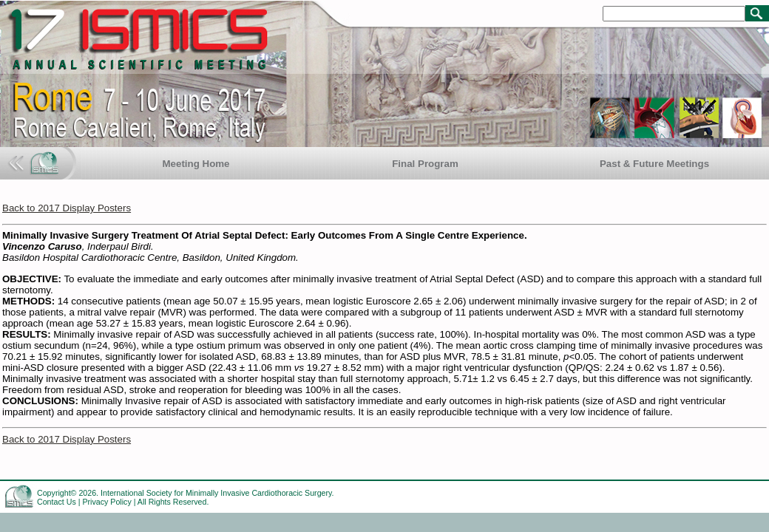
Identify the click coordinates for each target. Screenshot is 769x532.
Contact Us (57, 502)
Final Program (425, 164)
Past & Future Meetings (654, 164)
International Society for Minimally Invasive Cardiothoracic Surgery (216, 493)
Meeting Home (196, 164)
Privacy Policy (106, 502)
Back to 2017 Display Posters (67, 208)
